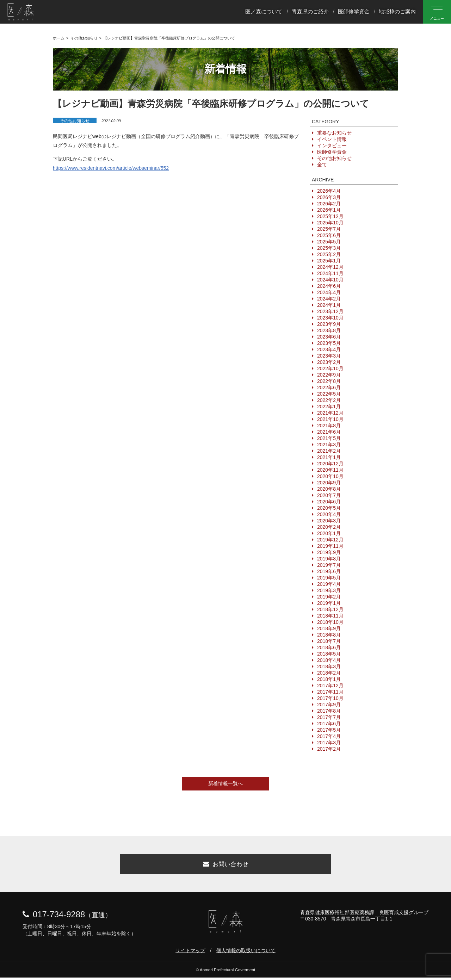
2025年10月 (330, 223)
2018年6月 (329, 647)
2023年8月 (329, 330)
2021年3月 (329, 445)
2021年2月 (329, 451)
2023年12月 (330, 311)
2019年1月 (329, 603)
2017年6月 (329, 724)
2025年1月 (329, 261)
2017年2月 (329, 749)
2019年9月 (329, 552)
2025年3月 (329, 248)
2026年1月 (329, 210)
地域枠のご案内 (397, 12)
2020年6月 (329, 502)
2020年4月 (329, 514)
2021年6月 (329, 432)
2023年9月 (329, 324)
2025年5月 (329, 242)
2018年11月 (330, 616)
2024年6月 (329, 286)
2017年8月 (329, 711)
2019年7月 (329, 565)
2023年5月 (329, 343)
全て (322, 165)
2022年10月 (330, 368)
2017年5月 (329, 730)
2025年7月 (329, 229)
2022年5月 (329, 394)
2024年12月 (330, 267)
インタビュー (332, 145)
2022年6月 (329, 387)
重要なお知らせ (334, 133)
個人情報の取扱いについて (246, 953)
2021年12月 (330, 413)
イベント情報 (332, 139)
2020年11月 (330, 470)
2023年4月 (329, 349)
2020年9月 (329, 483)
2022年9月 (329, 375)
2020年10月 (330, 476)
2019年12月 (330, 540)
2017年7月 (329, 717)
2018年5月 (329, 654)
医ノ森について (264, 12)
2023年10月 (330, 318)
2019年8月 (329, 559)
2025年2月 (329, 254)
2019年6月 (329, 571)
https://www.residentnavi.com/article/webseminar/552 (111, 168)
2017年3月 (329, 743)
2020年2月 (329, 527)
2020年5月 (329, 508)
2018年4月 (329, 660)
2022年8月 (329, 381)
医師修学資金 (354, 12)
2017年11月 (330, 692)
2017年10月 (330, 698)
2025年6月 (329, 235)
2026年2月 (329, 204)
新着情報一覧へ (225, 783)
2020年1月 (329, 533)
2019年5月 (329, 578)
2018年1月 (329, 679)
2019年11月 (330, 546)
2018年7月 (329, 641)
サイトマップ (190, 953)
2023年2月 (329, 362)
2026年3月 (329, 197)
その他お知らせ (75, 121)
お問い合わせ (225, 866)
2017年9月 (329, 705)
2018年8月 (329, 635)
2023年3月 (329, 356)
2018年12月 (330, 609)
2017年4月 (329, 736)
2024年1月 (329, 305)
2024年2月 (329, 299)
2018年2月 (329, 673)
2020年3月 (329, 521)
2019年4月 (329, 584)
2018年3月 (329, 666)
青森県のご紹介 (310, 12)
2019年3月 (329, 590)
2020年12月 (330, 464)
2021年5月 (329, 438)
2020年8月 (329, 489)
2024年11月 (330, 273)
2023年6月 (329, 337)
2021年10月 (330, 419)
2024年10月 (330, 280)
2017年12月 (330, 686)
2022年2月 (329, 400)
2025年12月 (330, 216)
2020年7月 (329, 495)
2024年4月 (329, 292)
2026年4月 (329, 191)
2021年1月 (329, 457)
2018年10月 (330, 622)
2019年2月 (329, 597)
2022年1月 (329, 407)
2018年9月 (329, 628)
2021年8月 (329, 426)
